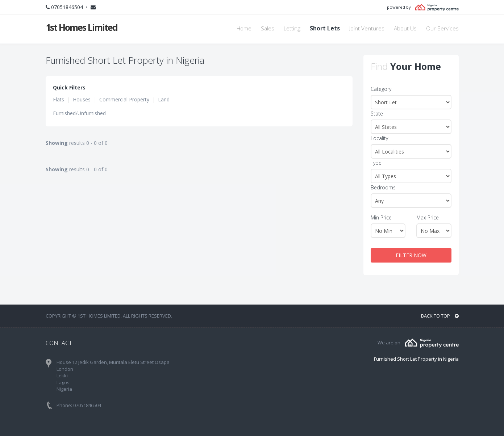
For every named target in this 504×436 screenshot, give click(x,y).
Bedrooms (383, 187)
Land (164, 99)
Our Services (442, 28)
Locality (379, 138)
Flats (59, 99)
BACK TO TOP (440, 316)
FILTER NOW (411, 255)
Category (381, 89)
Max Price (428, 217)
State (377, 114)
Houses (82, 99)
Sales (268, 28)
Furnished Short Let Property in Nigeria (416, 359)
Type (376, 163)
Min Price (381, 217)
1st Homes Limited (82, 27)
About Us (405, 28)
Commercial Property (124, 99)
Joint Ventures (367, 28)
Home (244, 28)
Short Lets (325, 28)
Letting (292, 28)
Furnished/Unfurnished (79, 113)
